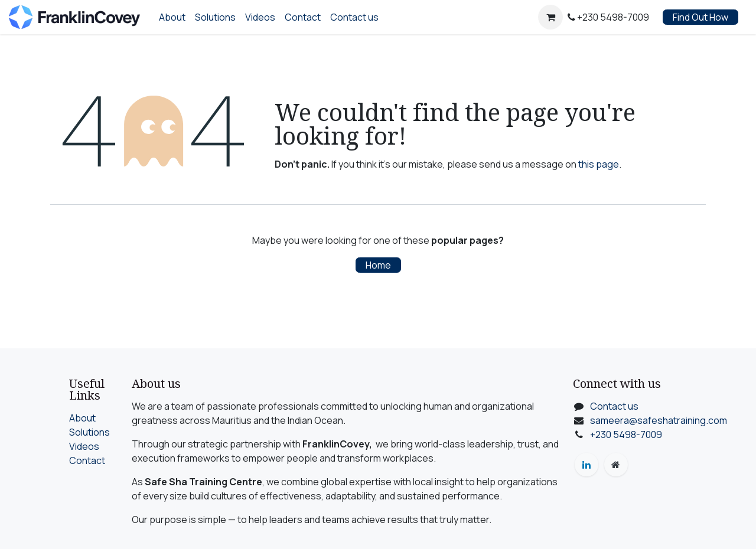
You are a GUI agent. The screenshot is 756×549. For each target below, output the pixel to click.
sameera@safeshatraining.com (659, 420)
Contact (87, 460)
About (82, 418)
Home (378, 265)
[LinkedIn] (586, 465)
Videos (84, 446)
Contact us (614, 406)
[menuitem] (172, 17)
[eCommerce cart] (550, 17)
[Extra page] (616, 465)
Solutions (89, 432)
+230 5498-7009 (626, 434)
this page (599, 164)
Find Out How (700, 17)
